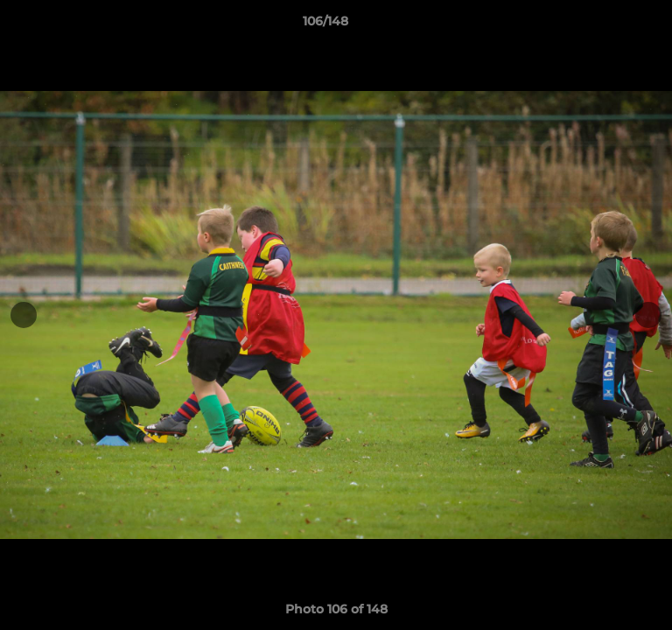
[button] (609, 25)
